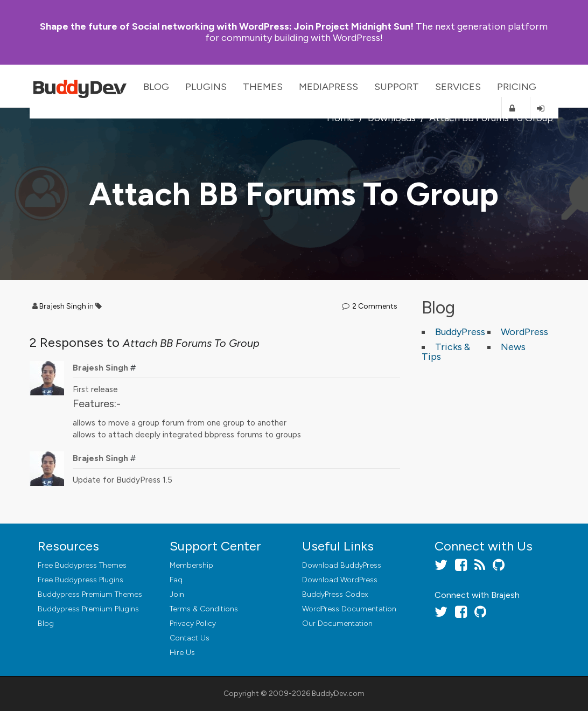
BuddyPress (460, 332)
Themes (263, 87)
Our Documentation (337, 623)
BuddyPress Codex (335, 594)
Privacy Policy (193, 623)
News (513, 347)
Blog (156, 87)
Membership (191, 565)
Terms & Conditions (204, 609)
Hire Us (182, 653)
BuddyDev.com (338, 693)
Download (342, 565)
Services (458, 87)
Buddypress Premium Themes (90, 594)
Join (177, 594)
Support (397, 87)
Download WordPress (340, 580)
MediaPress (328, 87)
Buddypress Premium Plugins (88, 609)
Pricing (517, 87)
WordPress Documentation (349, 609)
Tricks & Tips (446, 352)
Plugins (206, 87)
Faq (176, 580)
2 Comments (375, 306)
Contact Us (190, 638)
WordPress (524, 332)
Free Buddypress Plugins (80, 580)
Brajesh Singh (63, 306)
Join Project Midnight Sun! (227, 26)
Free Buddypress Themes (82, 565)
